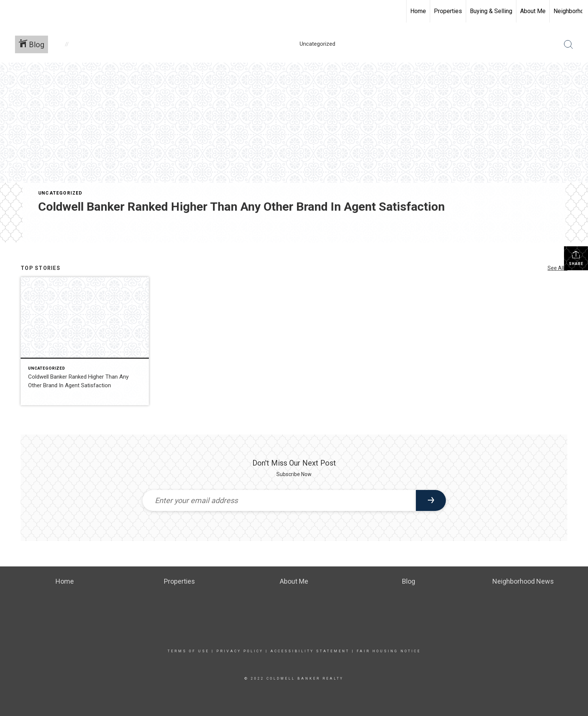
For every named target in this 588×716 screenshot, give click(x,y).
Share (576, 258)
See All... (557, 268)
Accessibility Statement (310, 651)
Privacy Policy (240, 651)
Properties (448, 11)
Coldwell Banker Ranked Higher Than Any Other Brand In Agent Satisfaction (241, 207)
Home (418, 11)
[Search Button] (568, 45)
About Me (533, 11)
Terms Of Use (188, 651)
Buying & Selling (491, 11)
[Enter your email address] (279, 500)
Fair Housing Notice (389, 651)
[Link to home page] (10, 10)
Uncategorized (60, 193)
